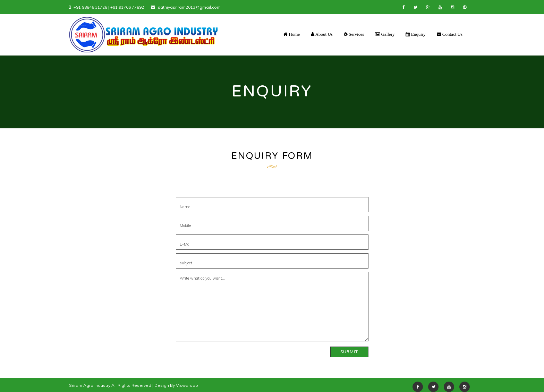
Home (292, 34)
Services (354, 34)
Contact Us (450, 34)
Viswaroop (187, 385)
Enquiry (415, 34)
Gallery (385, 34)
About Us (322, 34)
